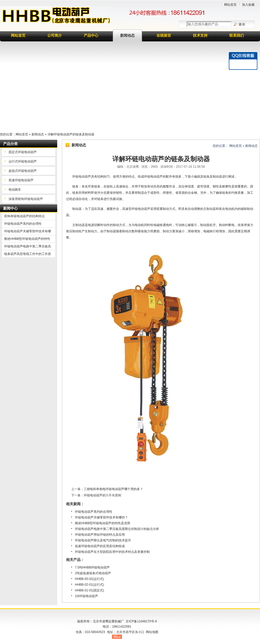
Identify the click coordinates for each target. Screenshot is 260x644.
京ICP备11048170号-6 (141, 621)
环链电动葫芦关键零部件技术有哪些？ (101, 517)
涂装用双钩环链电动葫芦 (26, 199)
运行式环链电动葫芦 (23, 161)
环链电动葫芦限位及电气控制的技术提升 (103, 540)
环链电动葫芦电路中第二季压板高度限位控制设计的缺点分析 (117, 529)
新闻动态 (127, 35)
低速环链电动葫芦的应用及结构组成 (100, 546)
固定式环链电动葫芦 (23, 152)
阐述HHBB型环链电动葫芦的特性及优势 (103, 523)
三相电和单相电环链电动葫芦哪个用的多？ (113, 489)
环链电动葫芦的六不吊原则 (102, 495)
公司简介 (55, 35)
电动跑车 (15, 190)
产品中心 (91, 35)
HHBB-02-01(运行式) (89, 585)
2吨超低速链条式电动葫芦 (93, 573)
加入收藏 (248, 5)
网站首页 (230, 5)
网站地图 (152, 632)
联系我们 (237, 35)
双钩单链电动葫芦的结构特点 (24, 216)
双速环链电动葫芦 (21, 180)
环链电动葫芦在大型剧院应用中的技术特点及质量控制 (112, 552)
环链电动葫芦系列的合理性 (94, 512)
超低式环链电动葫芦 (23, 171)
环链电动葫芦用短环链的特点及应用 (100, 535)
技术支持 (200, 35)
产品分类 (10, 144)
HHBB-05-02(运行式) (89, 579)
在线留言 (164, 35)
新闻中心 (10, 208)
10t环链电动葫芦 (86, 596)
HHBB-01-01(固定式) (89, 590)
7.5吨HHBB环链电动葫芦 (92, 567)
